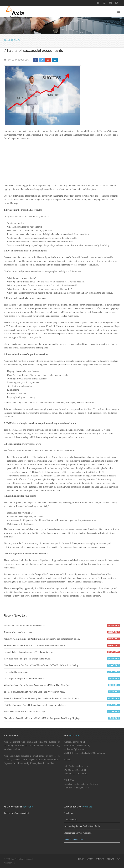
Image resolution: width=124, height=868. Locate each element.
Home (81, 859)
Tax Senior (69, 813)
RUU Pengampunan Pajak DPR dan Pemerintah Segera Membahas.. (35, 705)
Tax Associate (71, 820)
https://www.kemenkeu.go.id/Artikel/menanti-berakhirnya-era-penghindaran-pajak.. (42, 639)
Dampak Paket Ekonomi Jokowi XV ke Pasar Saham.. (28, 652)
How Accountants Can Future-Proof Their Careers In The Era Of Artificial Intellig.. (42, 665)
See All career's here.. (74, 840)
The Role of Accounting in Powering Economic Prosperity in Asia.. (34, 692)
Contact (100, 859)
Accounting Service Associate (78, 833)
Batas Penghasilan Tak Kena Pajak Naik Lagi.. (25, 712)
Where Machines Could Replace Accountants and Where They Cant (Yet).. (38, 685)
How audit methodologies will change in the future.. (27, 659)
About (90, 859)
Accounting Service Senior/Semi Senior (83, 826)
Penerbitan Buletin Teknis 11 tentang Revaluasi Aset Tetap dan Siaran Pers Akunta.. (42, 698)
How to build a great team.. (16, 672)
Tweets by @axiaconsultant (16, 813)
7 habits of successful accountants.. (20, 632)
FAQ (118, 859)
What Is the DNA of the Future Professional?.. (25, 626)
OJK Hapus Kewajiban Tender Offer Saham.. (24, 679)
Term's (111, 859)
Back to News (12, 40)
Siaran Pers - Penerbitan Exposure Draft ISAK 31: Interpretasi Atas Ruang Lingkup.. (42, 718)
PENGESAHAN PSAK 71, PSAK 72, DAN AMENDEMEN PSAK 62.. (37, 646)
